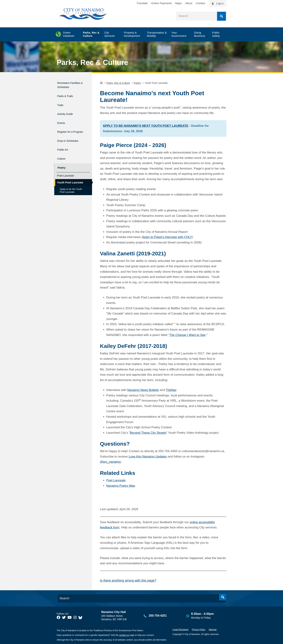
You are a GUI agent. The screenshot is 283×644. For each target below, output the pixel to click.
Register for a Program (67, 131)
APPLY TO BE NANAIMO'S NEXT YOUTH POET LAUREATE (146, 125)
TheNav (171, 390)
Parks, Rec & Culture (92, 62)
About (189, 3)
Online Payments (161, 3)
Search (221, 16)
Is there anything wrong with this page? (128, 580)
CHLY (188, 237)
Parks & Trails (67, 98)
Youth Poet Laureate (70, 178)
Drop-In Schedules (71, 141)
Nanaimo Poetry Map (121, 485)
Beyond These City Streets (148, 432)
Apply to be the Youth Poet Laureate (71, 186)
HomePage (101, 82)
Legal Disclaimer (181, 629)
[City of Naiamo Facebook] (58, 617)
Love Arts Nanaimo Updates (148, 456)
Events (62, 121)
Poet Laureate (116, 480)
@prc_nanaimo (110, 461)
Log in (220, 3)
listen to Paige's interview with (163, 237)
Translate (142, 3)
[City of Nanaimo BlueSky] (81, 617)
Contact (200, 3)
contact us (124, 635)
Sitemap (213, 629)
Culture (62, 156)
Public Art (64, 149)
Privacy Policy (199, 629)
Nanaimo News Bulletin (143, 390)
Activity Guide (67, 114)
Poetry (137, 83)
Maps (179, 3)
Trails (61, 106)
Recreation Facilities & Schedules (65, 86)
